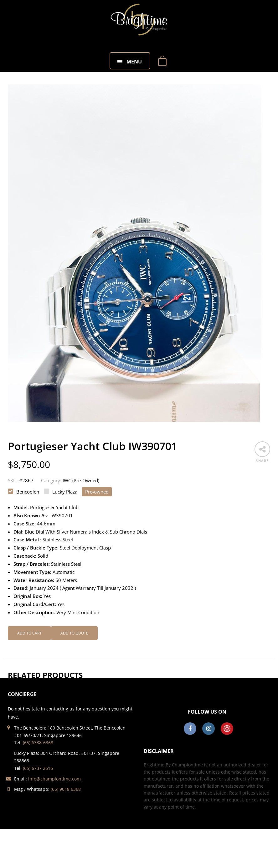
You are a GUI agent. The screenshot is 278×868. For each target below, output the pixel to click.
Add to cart (29, 633)
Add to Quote (74, 633)
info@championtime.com (54, 779)
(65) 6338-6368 (38, 743)
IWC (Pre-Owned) (81, 480)
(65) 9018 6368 (66, 789)
